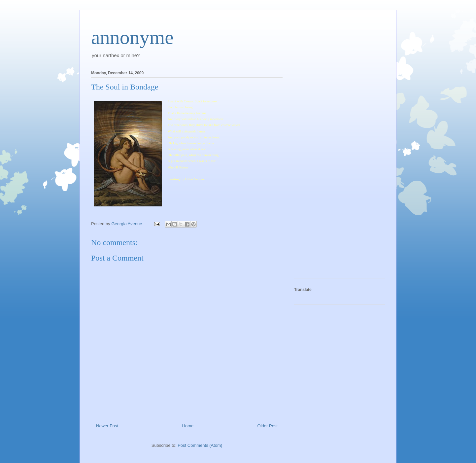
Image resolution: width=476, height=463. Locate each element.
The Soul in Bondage (125, 87)
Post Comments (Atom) (200, 445)
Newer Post (107, 426)
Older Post (268, 426)
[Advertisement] (321, 172)
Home (188, 426)
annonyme (132, 37)
